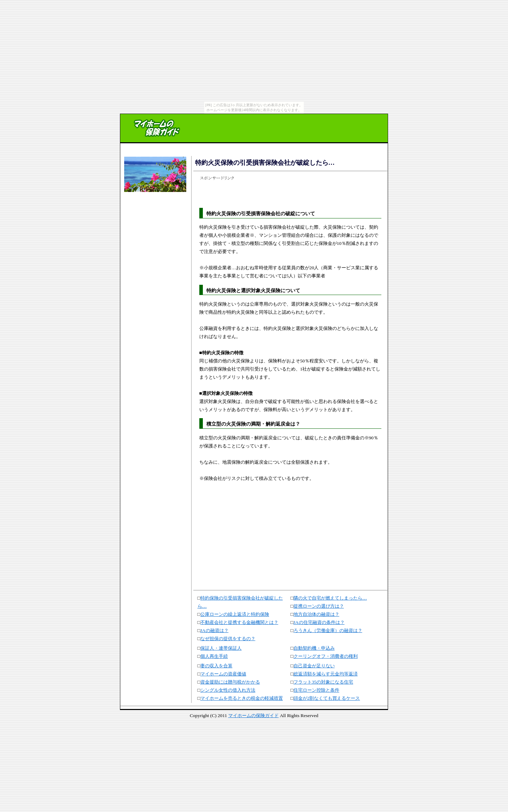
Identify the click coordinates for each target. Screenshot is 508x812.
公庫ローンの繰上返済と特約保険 (235, 614)
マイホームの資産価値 (223, 674)
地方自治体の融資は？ (316, 614)
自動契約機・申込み (314, 648)
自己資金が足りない (314, 666)
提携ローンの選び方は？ (319, 606)
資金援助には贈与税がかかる (230, 682)
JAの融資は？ (214, 630)
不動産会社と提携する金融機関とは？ (239, 622)
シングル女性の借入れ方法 (228, 690)
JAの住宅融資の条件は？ (319, 622)
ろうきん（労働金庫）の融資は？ (328, 630)
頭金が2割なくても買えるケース (327, 698)
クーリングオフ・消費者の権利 (326, 656)
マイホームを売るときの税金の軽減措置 (242, 698)
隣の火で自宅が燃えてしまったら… (330, 598)
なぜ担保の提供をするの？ (228, 639)
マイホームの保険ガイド (253, 715)
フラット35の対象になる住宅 (323, 682)
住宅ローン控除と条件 (316, 690)
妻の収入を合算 (216, 666)
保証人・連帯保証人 (221, 648)
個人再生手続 (214, 656)
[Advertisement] (154, 216)
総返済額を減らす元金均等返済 (326, 674)
